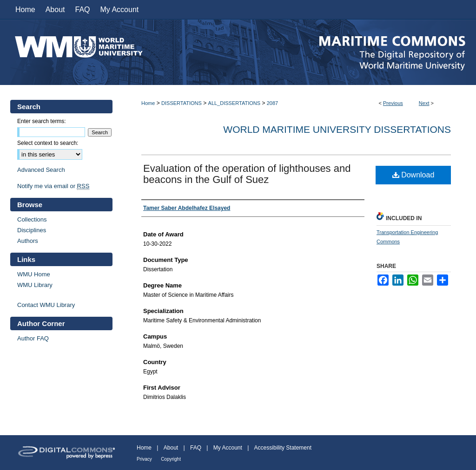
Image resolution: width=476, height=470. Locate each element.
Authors (28, 241)
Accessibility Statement (283, 448)
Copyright (171, 459)
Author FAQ (33, 338)
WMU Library (35, 285)
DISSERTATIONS (182, 103)
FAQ (196, 448)
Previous (393, 103)
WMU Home (34, 274)
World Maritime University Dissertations (337, 129)
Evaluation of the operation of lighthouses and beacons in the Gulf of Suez (247, 174)
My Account (228, 448)
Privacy (144, 459)
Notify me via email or (53, 186)
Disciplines (32, 230)
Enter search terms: (42, 121)
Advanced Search (41, 170)
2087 (272, 103)
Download (413, 175)
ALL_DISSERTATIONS (234, 103)
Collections (32, 219)
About (171, 448)
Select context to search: (48, 143)
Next (424, 103)
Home (148, 103)
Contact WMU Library (46, 305)
